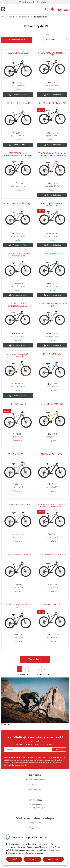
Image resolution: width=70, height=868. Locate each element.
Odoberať (59, 750)
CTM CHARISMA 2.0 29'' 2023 (18, 554)
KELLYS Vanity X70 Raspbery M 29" (52, 54)
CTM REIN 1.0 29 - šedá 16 (18, 103)
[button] (46, 9)
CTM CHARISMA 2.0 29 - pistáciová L (18, 355)
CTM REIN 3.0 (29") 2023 (52, 404)
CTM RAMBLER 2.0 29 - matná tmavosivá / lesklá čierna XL (52, 505)
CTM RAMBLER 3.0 (52, 253)
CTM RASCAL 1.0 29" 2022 (18, 504)
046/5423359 (44, 2)
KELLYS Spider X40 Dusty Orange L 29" (52, 204)
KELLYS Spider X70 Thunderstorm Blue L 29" (18, 305)
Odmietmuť (53, 859)
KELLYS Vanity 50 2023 (52, 354)
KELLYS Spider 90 (18, 404)
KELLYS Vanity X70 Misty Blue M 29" (52, 305)
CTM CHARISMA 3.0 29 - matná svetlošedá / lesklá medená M (52, 154)
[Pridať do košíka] (18, 95)
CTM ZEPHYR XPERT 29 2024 (52, 605)
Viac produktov (35, 659)
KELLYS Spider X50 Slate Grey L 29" (18, 204)
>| (50, 669)
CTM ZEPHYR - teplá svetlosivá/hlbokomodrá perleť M (18, 155)
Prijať (14, 859)
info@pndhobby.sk (28, 2)
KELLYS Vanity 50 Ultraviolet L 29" (18, 606)
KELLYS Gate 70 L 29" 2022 (52, 454)
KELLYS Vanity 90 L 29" (18, 454)
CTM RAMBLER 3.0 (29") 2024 (52, 554)
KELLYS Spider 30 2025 (18, 53)
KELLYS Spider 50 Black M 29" (52, 103)
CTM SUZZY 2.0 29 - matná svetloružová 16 (18, 255)
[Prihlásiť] (53, 9)
